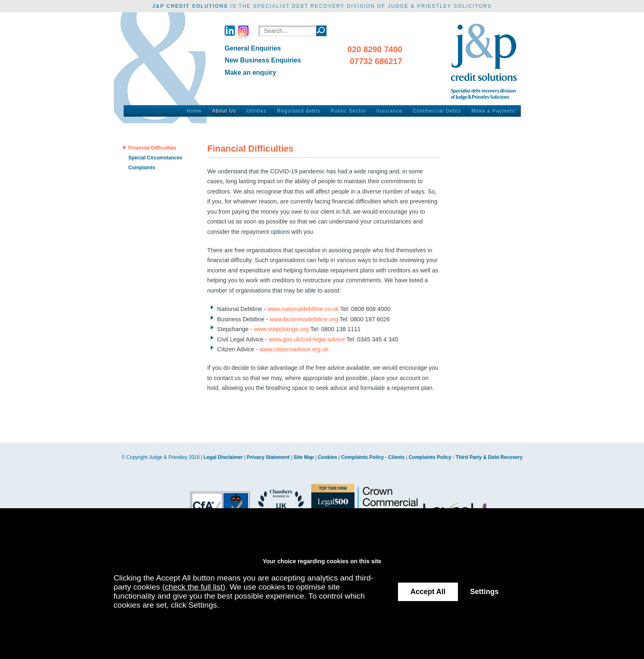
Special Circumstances (155, 158)
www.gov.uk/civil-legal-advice (307, 339)
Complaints (141, 168)
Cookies (328, 457)
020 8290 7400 (375, 49)
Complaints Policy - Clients (373, 457)
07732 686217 (376, 61)
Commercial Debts (437, 111)
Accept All (428, 592)
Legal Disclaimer (223, 457)
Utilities (256, 111)
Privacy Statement (268, 457)
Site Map (304, 457)
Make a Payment (493, 111)
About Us (224, 111)
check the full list (194, 587)
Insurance (389, 111)
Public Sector (348, 111)
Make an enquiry (250, 73)
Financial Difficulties (152, 148)
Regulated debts (299, 111)
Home (194, 111)
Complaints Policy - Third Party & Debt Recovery (466, 457)
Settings (484, 592)
